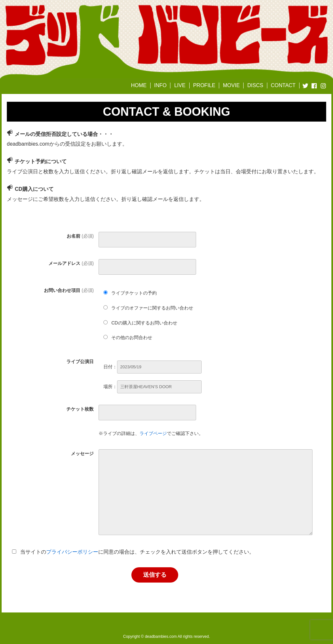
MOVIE (232, 85)
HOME (139, 85)
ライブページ (153, 433)
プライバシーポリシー (72, 552)
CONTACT (283, 85)
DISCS (255, 85)
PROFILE (204, 85)
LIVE (180, 85)
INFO (160, 85)
